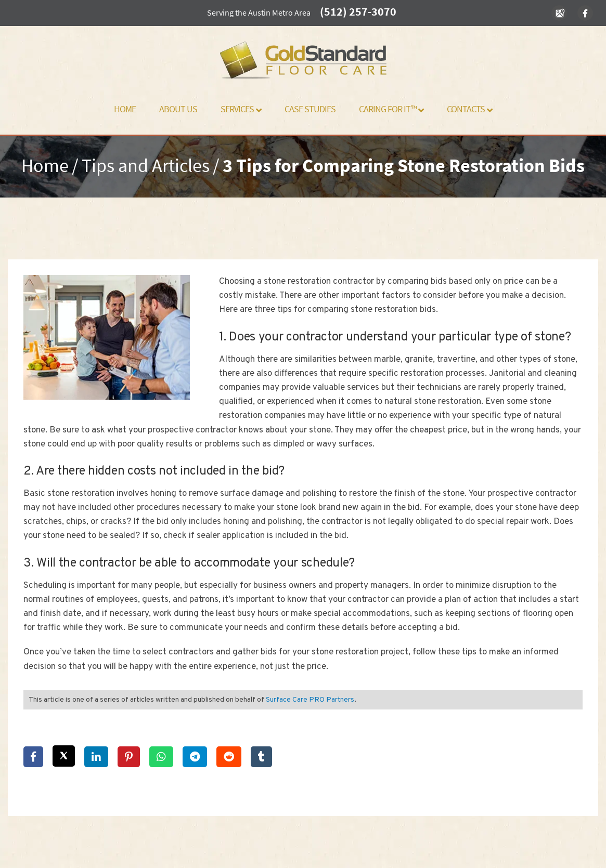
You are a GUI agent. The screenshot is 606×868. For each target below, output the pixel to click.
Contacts (469, 109)
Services (241, 109)
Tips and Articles (146, 166)
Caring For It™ (391, 109)
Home (125, 109)
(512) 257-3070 (358, 11)
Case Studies (310, 109)
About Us (178, 109)
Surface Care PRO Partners (310, 700)
